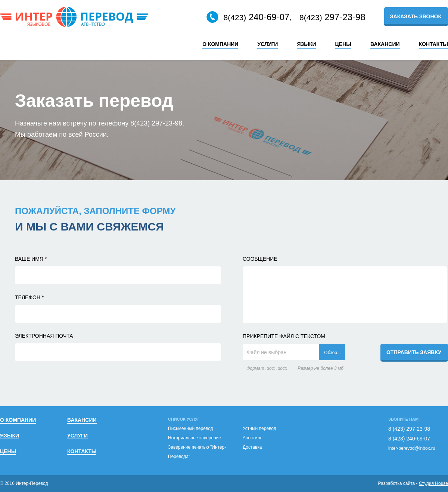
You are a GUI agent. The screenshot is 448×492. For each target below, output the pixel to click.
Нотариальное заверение (195, 438)
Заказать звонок (416, 16)
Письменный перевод (191, 428)
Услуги (267, 44)
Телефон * (29, 297)
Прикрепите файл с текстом (284, 336)
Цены (343, 44)
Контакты (433, 44)
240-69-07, (249, 17)
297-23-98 (332, 17)
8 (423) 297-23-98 (409, 429)
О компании (220, 44)
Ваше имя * (31, 259)
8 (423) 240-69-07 (409, 439)
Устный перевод (259, 428)
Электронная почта (44, 336)
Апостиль (253, 438)
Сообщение (260, 259)
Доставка (252, 447)
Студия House (433, 483)
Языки (306, 44)
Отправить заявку (414, 352)
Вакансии (385, 44)
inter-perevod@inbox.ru (412, 448)
